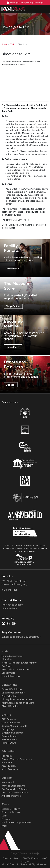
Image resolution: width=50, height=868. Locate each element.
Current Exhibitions (12, 689)
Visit (12, 44)
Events (6, 715)
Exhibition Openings (12, 733)
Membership (8, 782)
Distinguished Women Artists (17, 699)
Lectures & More (11, 723)
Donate (10, 385)
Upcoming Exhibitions (13, 693)
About (5, 804)
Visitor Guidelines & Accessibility (19, 663)
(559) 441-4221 (9, 590)
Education (8, 751)
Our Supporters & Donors (15, 789)
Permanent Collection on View (18, 703)
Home (4, 44)
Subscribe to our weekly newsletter (22, 637)
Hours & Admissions (12, 656)
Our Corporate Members (15, 792)
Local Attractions (11, 676)
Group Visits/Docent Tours (16, 669)
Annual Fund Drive (11, 796)
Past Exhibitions (10, 696)
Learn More (13, 268)
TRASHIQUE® (9, 743)
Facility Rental (9, 736)
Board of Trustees (11, 812)
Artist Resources (10, 769)
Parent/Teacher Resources (17, 759)
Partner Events (9, 739)
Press (4, 826)
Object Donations (11, 706)
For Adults (7, 763)
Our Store (7, 666)
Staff (4, 816)
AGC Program (9, 766)
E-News (6, 819)
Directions (7, 659)
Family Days (8, 729)
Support (7, 778)
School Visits (8, 673)
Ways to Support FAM (13, 786)
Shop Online (13, 306)
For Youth (7, 756)
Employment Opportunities (16, 822)
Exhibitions (9, 685)
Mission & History (11, 809)
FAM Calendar (9, 719)
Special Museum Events (14, 726)
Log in (26, 861)
